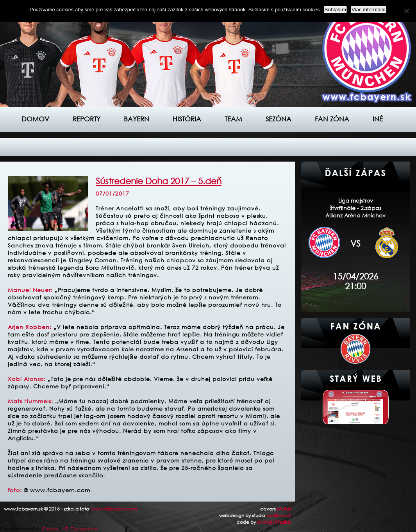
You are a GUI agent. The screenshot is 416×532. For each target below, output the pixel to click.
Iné (378, 119)
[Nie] (406, 11)
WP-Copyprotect (80, 529)
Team (233, 119)
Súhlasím (336, 10)
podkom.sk (279, 515)
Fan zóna (332, 119)
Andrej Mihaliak (274, 522)
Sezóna (279, 119)
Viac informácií (369, 10)
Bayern (137, 119)
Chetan (50, 529)
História (187, 119)
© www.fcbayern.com (57, 490)
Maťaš (284, 509)
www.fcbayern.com (114, 509)
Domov (35, 119)
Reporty (87, 119)
